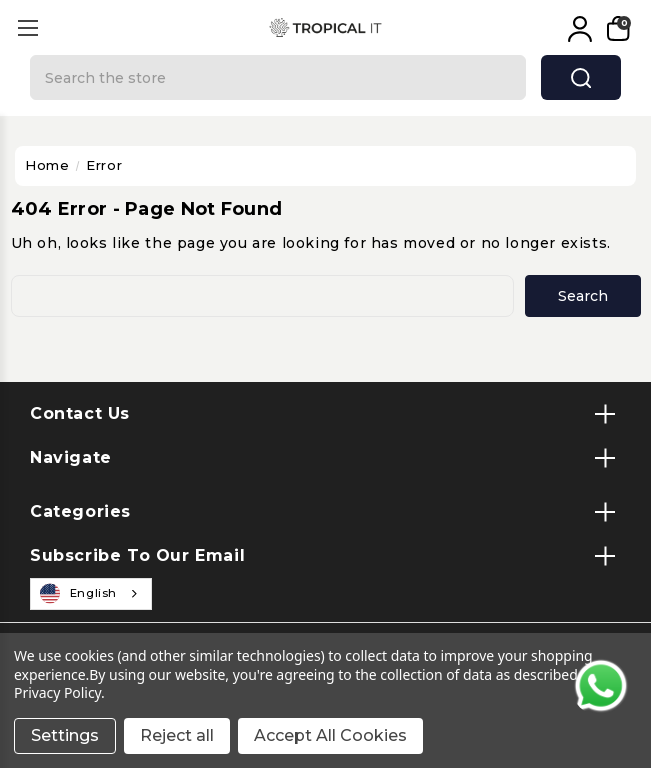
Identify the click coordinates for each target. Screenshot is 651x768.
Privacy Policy (57, 692)
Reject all (177, 735)
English (79, 594)
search (581, 78)
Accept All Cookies (330, 735)
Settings (65, 735)
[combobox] (91, 594)
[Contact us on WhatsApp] (601, 686)
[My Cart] (616, 29)
